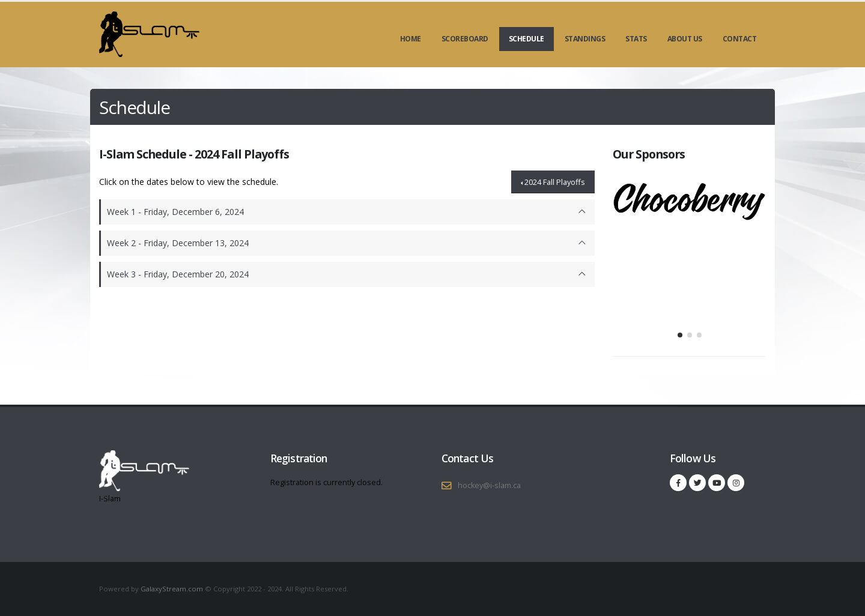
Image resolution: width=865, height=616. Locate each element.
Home (411, 39)
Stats (636, 39)
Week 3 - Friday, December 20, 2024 (178, 274)
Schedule (527, 39)
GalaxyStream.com (173, 589)
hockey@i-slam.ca (489, 485)
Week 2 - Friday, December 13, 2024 (178, 243)
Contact (740, 39)
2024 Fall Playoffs (555, 182)
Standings (585, 39)
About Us (685, 39)
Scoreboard (465, 39)
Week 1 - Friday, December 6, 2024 (175, 212)
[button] (680, 335)
